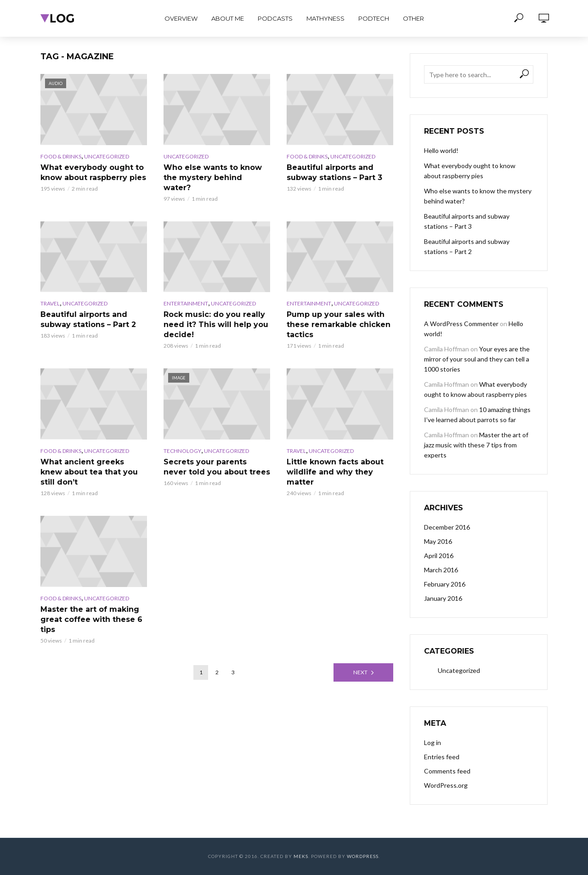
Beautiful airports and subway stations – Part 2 (88, 319)
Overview (181, 18)
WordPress (363, 856)
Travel (50, 303)
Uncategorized (107, 156)
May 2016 (438, 541)
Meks (301, 856)
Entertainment (186, 303)
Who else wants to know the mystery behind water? (213, 178)
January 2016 (443, 598)
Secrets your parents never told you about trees (217, 467)
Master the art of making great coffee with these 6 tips (91, 619)
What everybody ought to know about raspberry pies (93, 172)
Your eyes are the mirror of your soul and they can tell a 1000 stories (477, 359)
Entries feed (442, 757)
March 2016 (441, 570)
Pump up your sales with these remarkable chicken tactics (339, 325)
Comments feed (447, 771)
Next (360, 672)
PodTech (374, 18)
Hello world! (441, 150)
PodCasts (275, 18)
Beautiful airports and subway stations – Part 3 (334, 172)
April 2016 (439, 556)
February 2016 (445, 584)
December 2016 (447, 527)
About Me (228, 18)
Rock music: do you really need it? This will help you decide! (216, 325)
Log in (433, 742)
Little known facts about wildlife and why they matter (335, 472)
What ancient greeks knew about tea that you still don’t (89, 472)
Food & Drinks (61, 156)
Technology (182, 451)
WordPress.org (446, 785)
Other (413, 18)
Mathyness (325, 18)
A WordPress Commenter (461, 324)
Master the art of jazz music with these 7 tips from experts (476, 445)
